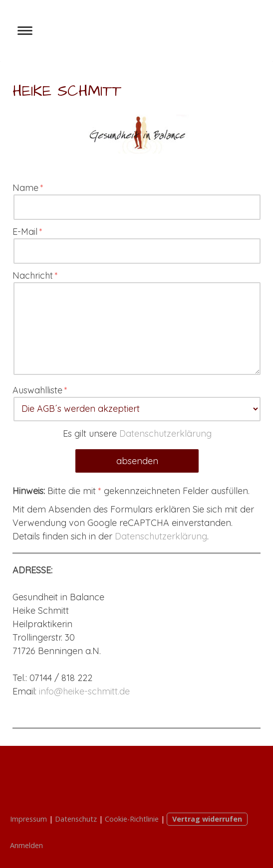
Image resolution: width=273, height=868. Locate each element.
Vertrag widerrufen (207, 819)
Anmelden (26, 845)
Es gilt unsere (137, 434)
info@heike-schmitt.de (84, 691)
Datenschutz (76, 819)
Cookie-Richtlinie (132, 819)
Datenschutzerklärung (165, 434)
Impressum (28, 819)
